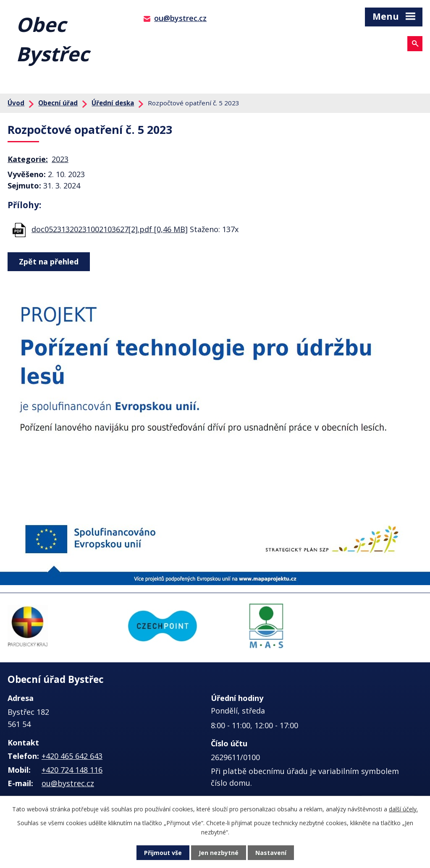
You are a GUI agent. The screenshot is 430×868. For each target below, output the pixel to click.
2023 (60, 159)
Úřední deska (113, 103)
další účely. (403, 809)
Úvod (16, 103)
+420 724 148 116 (72, 770)
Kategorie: (28, 159)
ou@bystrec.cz (180, 18)
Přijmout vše (163, 853)
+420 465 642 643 (72, 756)
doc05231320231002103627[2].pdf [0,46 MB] (110, 229)
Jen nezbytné (219, 853)
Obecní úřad (58, 103)
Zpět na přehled (49, 261)
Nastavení (271, 853)
